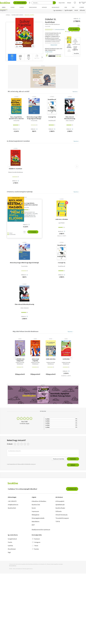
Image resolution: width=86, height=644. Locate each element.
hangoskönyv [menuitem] (33, 7)
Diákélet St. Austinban (16, 169)
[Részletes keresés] (30, 3)
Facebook (36, 539)
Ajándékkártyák (60, 505)
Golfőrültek (66, 359)
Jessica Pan (16, 121)
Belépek (73, 465)
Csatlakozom (72, 489)
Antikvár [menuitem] (44, 7)
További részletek (49, 52)
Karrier (34, 508)
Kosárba (74, 30)
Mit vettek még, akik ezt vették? (19, 92)
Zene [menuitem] (66, 7)
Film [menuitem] (73, 7)
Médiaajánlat (35, 515)
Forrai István (34, 121)
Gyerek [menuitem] (13, 7)
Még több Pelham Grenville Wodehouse (26, 332)
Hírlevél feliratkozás (62, 515)
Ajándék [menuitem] (82, 7)
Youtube (35, 549)
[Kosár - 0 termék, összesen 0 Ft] (82, 3)
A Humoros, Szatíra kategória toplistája (20, 192)
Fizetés (10, 543)
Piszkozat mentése (59, 459)
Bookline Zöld (36, 505)
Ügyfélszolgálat (69, 11)
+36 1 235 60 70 (12, 502)
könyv (20, 339)
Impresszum (35, 512)
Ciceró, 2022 (48, 27)
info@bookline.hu (13, 505)
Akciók (76, 11)
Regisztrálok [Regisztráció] (62, 3)
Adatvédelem (36, 522)
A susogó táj (52, 117)
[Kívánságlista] (75, 3)
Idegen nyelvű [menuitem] (56, 7)
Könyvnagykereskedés (38, 519)
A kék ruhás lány (51, 359)
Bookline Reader (60, 508)
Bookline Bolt (12, 508)
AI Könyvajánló (20, 3)
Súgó (9, 553)
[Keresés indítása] (54, 3)
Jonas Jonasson (70, 121)
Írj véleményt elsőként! (59, 30)
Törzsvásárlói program (62, 519)
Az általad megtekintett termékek (18, 141)
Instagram (36, 543)
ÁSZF (33, 525)
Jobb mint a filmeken (62, 220)
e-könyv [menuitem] (22, 7)
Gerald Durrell (52, 121)
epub (19, 43)
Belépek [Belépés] (69, 3)
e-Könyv (16, 97)
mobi (19, 47)
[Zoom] (33, 46)
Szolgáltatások (12, 539)
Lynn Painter (62, 223)
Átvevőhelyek (12, 549)
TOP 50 (58, 522)
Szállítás (10, 546)
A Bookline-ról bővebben (39, 502)
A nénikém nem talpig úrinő (20, 360)
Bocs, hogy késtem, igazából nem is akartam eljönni (16, 118)
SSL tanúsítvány (13, 566)
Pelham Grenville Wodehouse (16, 173)
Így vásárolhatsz (58, 11)
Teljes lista (75, 92)
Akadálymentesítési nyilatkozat (41, 530)
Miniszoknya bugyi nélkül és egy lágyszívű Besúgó (34, 118)
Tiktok (35, 546)
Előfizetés (82, 11)
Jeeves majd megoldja (35, 360)
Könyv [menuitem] (4, 7)
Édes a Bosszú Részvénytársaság (70, 118)
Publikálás (73, 459)
